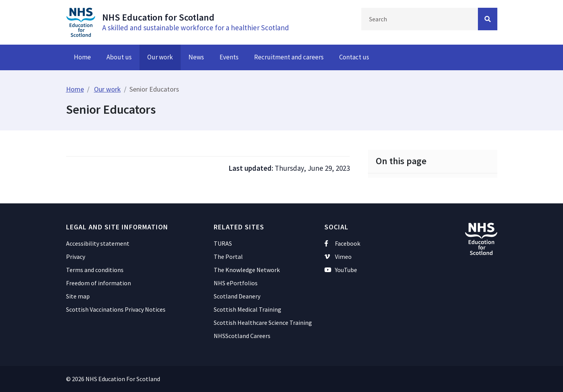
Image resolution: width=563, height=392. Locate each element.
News (196, 57)
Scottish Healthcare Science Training (263, 323)
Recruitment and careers (289, 57)
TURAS (223, 243)
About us (119, 57)
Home (82, 57)
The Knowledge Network (247, 270)
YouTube (341, 270)
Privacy (76, 257)
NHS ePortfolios (236, 283)
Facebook (343, 243)
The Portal (228, 257)
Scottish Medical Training (248, 309)
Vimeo (338, 257)
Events (229, 57)
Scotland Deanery (237, 296)
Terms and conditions (95, 270)
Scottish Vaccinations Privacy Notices (116, 309)
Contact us (354, 57)
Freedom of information (98, 283)
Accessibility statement (98, 243)
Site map (78, 296)
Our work (160, 57)
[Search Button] (488, 19)
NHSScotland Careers (242, 336)
